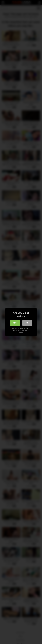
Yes (15, 323)
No (27, 323)
